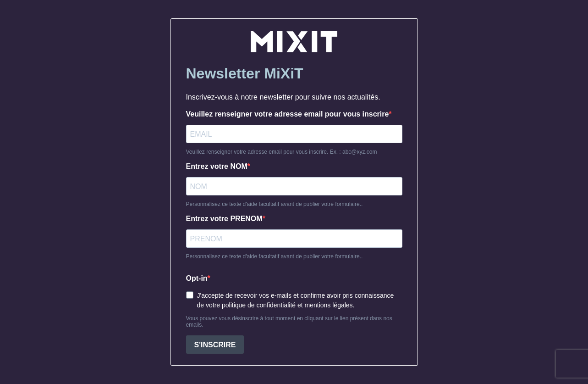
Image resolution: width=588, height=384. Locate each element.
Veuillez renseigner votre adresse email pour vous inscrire (288, 114)
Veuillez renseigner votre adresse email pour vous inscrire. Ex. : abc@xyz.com (282, 152)
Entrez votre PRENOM (224, 219)
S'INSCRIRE (215, 345)
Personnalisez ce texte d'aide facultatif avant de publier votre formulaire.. (275, 204)
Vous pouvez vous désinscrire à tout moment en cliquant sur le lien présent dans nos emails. (289, 322)
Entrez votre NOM (217, 166)
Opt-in (197, 278)
